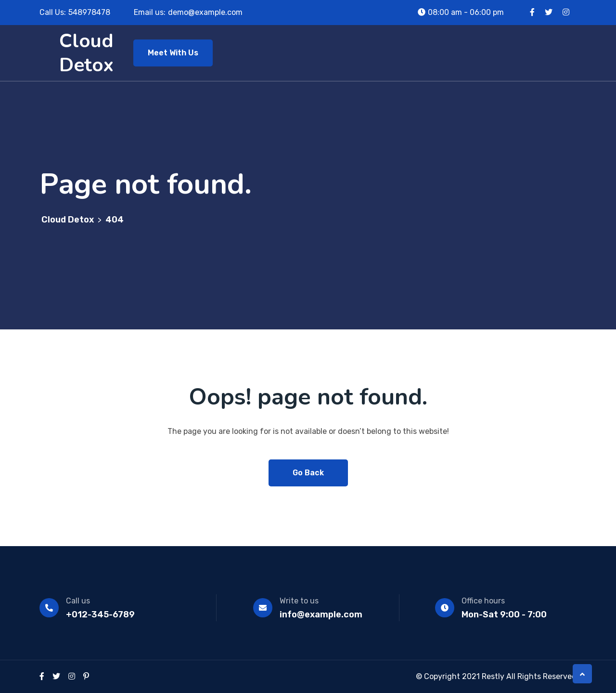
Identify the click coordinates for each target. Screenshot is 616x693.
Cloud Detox (86, 53)
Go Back (308, 473)
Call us (78, 601)
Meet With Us (173, 53)
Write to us (299, 601)
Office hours (483, 601)
